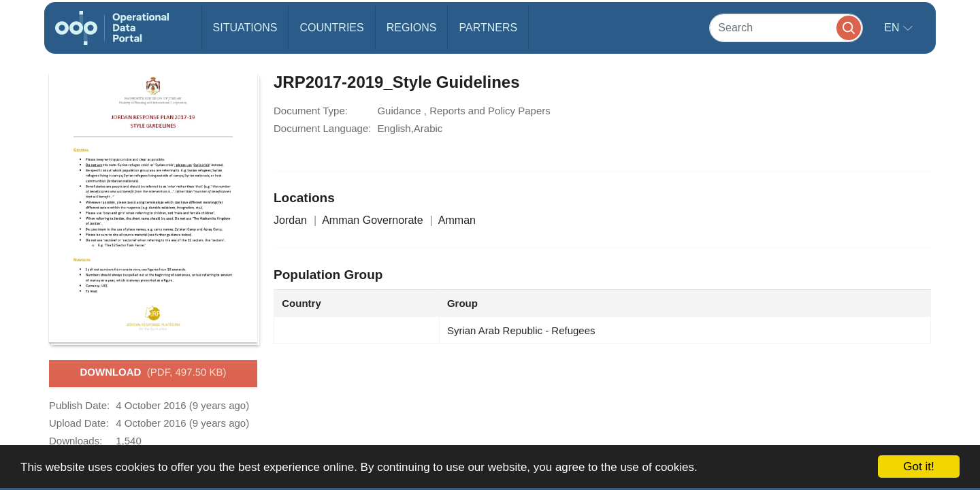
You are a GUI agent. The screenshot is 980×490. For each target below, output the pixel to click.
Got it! (918, 467)
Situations (245, 28)
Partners (488, 28)
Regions (412, 28)
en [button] (893, 28)
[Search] (786, 28)
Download (153, 373)
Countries (331, 28)
